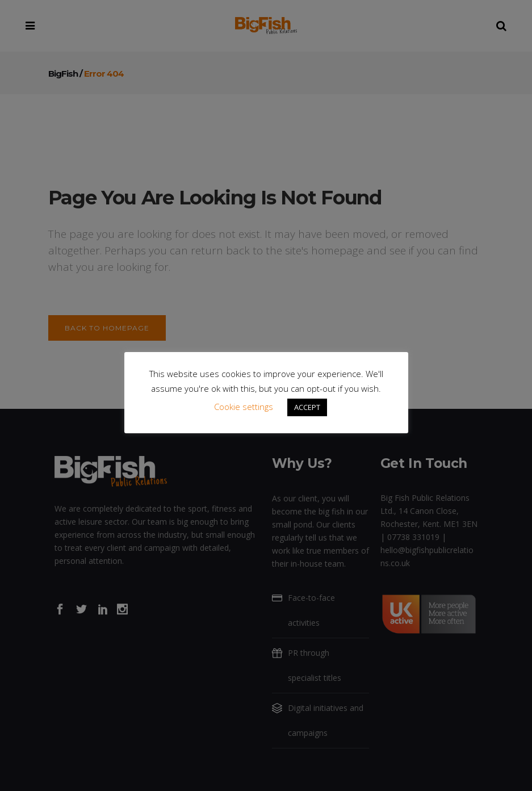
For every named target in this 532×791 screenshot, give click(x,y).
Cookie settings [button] (244, 407)
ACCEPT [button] (307, 407)
